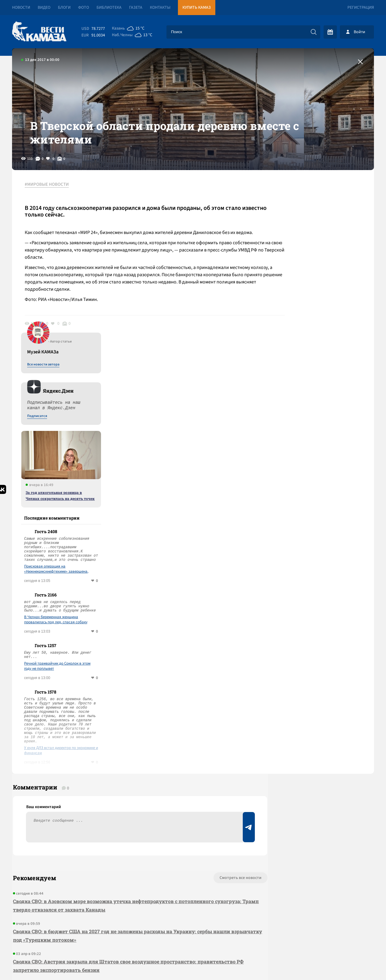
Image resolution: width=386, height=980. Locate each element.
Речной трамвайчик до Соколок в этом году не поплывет (321, 507)
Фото (84, 8)
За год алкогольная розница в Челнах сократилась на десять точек (324, 336)
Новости (21, 8)
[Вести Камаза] (39, 32)
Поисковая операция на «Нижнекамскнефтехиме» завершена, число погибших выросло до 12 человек (322, 410)
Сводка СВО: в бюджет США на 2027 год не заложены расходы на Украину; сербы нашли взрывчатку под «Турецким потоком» (121, 781)
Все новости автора (307, 205)
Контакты (160, 8)
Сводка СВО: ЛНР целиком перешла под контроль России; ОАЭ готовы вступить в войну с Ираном (123, 841)
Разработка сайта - (351, 963)
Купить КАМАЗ (197, 8)
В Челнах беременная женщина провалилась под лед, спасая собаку (320, 460)
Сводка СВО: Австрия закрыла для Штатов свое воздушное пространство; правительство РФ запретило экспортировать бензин (123, 811)
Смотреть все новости (211, 723)
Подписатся (301, 257)
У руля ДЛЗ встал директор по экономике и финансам (325, 591)
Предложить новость (314, 743)
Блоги (64, 8)
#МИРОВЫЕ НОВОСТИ (49, 199)
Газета (136, 8)
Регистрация (361, 8)
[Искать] (314, 32)
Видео (44, 8)
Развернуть (193, 940)
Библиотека (109, 8)
